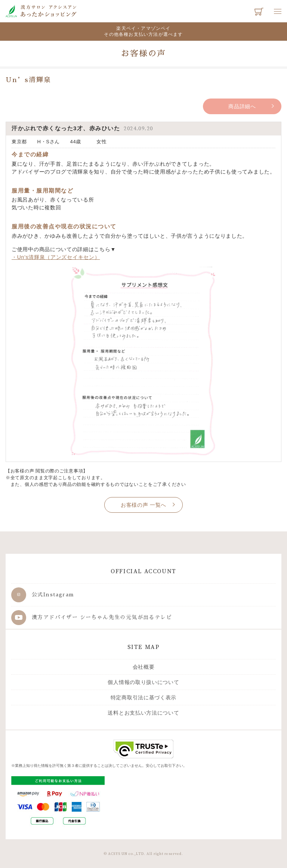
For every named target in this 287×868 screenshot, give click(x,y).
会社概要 (144, 667)
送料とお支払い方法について (143, 713)
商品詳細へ (242, 106)
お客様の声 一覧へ (143, 505)
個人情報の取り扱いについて (143, 682)
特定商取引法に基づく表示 (143, 697)
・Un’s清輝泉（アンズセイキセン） (56, 257)
